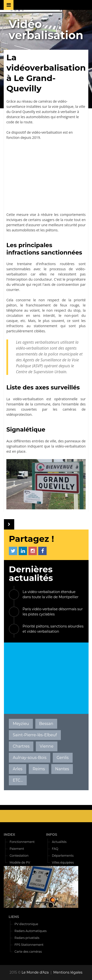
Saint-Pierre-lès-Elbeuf (35, 735)
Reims (39, 769)
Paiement (17, 849)
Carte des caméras (28, 952)
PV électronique (26, 924)
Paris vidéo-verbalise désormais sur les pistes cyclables (53, 612)
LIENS (14, 917)
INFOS (52, 835)
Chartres (21, 746)
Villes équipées (63, 862)
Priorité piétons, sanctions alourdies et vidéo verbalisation (53, 629)
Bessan (46, 724)
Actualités (59, 842)
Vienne (47, 746)
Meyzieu (21, 724)
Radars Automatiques (31, 931)
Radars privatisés (27, 938)
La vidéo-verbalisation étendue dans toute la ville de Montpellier (51, 594)
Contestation (19, 856)
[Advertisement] (46, 176)
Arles (18, 769)
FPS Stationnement (29, 945)
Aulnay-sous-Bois (30, 758)
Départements (63, 856)
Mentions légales (68, 972)
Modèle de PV (20, 862)
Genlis (63, 758)
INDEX (9, 835)
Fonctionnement (22, 842)
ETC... (18, 780)
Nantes (62, 769)
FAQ (55, 849)
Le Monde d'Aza (35, 972)
